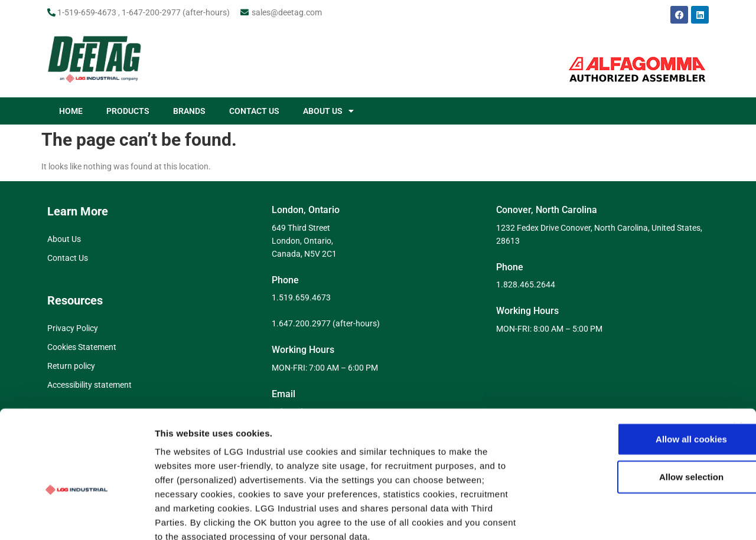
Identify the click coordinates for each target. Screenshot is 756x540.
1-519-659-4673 (87, 12)
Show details (620, 517)
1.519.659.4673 (301, 297)
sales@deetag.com (287, 12)
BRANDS (189, 111)
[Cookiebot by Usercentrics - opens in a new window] (76, 517)
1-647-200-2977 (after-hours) (176, 12)
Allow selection (627, 409)
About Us (64, 239)
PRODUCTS (128, 111)
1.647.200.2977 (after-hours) (326, 323)
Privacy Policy (73, 328)
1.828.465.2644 (526, 284)
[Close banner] (738, 359)
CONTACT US (254, 111)
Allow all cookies (628, 372)
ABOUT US (328, 111)
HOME (71, 111)
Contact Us (68, 258)
